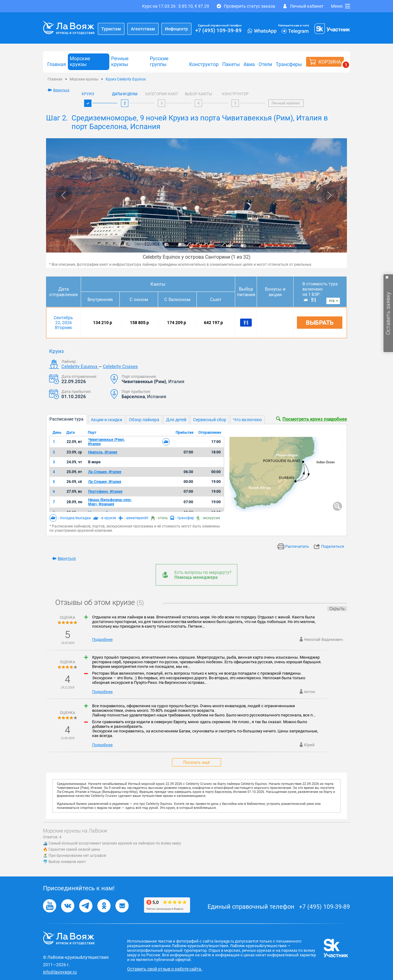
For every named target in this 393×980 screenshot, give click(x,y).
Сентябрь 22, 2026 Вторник (63, 323)
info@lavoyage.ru (60, 972)
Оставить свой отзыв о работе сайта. (165, 969)
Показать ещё (196, 762)
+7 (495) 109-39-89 (218, 30)
